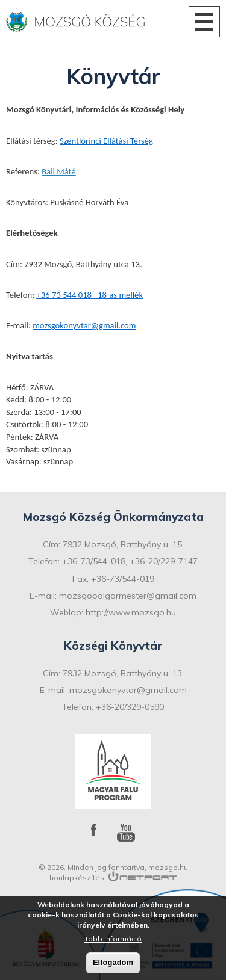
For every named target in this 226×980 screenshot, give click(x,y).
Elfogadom (113, 962)
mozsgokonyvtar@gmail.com (84, 325)
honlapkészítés (77, 877)
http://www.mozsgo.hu (131, 612)
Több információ (113, 939)
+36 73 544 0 (60, 295)
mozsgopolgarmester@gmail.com (128, 596)
